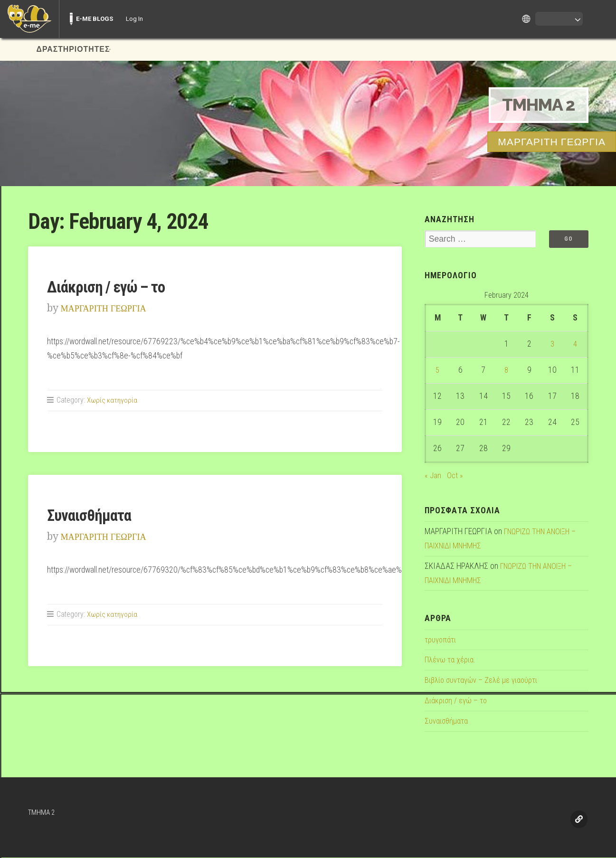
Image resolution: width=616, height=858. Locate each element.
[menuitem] (29, 19)
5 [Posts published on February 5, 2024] (438, 371)
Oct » (455, 476)
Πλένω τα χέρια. (451, 660)
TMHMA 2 (535, 105)
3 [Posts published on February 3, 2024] (552, 345)
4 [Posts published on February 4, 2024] (575, 345)
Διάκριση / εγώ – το (111, 287)
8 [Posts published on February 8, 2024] (507, 371)
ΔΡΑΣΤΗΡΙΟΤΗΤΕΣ (73, 49)
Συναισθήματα (92, 515)
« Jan (433, 476)
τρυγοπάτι (441, 640)
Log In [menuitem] (134, 19)
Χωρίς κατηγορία (113, 400)
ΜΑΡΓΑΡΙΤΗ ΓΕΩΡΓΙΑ (110, 308)
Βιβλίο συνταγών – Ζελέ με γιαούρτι (483, 681)
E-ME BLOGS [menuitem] (95, 19)
